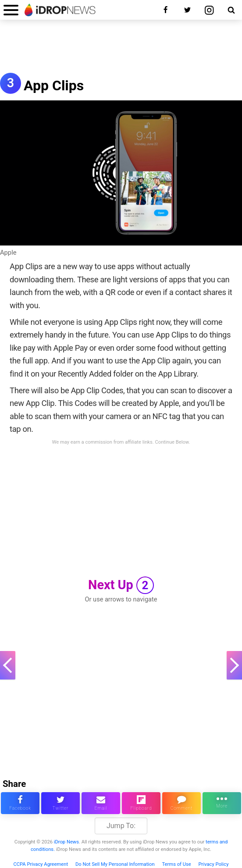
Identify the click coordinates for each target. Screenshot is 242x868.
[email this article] (101, 803)
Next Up (121, 585)
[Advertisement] (121, 51)
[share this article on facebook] (20, 803)
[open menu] (11, 10)
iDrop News (66, 842)
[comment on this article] (181, 803)
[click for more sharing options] (222, 803)
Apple (8, 253)
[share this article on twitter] (60, 803)
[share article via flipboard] (141, 803)
